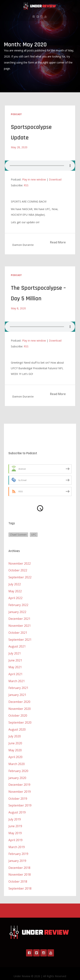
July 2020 (15, 732)
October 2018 (18, 875)
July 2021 (15, 651)
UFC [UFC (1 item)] (34, 534)
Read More (58, 242)
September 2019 (20, 800)
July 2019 (15, 814)
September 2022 (20, 576)
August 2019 (17, 807)
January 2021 (18, 692)
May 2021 (15, 665)
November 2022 (20, 563)
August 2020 (17, 726)
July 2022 (15, 583)
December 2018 (19, 861)
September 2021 (20, 638)
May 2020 (15, 746)
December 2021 (19, 617)
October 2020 (18, 712)
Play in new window (34, 179)
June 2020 (15, 739)
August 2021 (17, 644)
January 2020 (18, 773)
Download (55, 179)
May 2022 (15, 590)
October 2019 (18, 793)
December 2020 (19, 699)
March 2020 (17, 760)
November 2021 (20, 624)
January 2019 (18, 855)
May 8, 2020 (18, 308)
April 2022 (15, 597)
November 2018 (20, 868)
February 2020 (19, 766)
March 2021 (17, 678)
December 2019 (19, 780)
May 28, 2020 (19, 147)
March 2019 (17, 841)
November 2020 (20, 705)
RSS (26, 185)
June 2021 (15, 658)
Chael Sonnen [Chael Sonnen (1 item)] (18, 534)
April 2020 (15, 753)
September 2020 (20, 719)
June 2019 (15, 821)
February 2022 (19, 604)
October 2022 (18, 570)
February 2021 (19, 685)
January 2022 (18, 610)
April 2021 (15, 671)
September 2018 (20, 882)
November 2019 (20, 787)
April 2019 (15, 834)
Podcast (16, 114)
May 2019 (15, 827)
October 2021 (18, 631)
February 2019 (19, 848)
